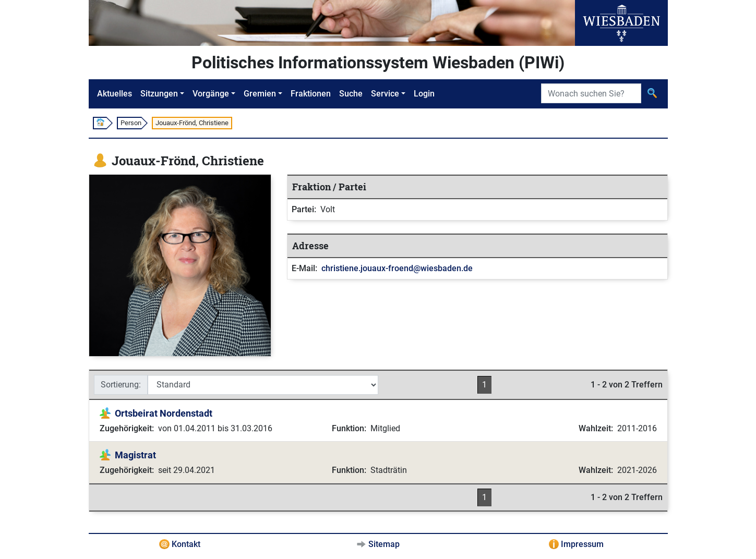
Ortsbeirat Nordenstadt (164, 413)
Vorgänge (211, 94)
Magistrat (135, 455)
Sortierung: (121, 385)
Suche (351, 94)
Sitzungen (159, 94)
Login (424, 94)
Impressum (582, 544)
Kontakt (186, 544)
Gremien (260, 94)
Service (385, 94)
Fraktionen (311, 94)
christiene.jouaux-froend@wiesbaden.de (397, 268)
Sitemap (384, 544)
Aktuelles (115, 94)
